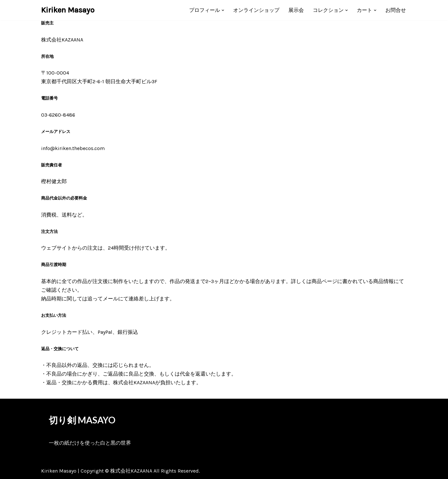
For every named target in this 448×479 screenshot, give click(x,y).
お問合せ (396, 10)
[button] (223, 10)
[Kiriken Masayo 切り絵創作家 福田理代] (68, 10)
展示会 (296, 10)
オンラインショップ (256, 10)
